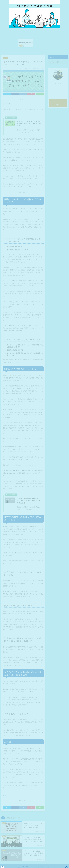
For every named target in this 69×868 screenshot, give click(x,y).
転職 (5, 795)
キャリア (6, 57)
